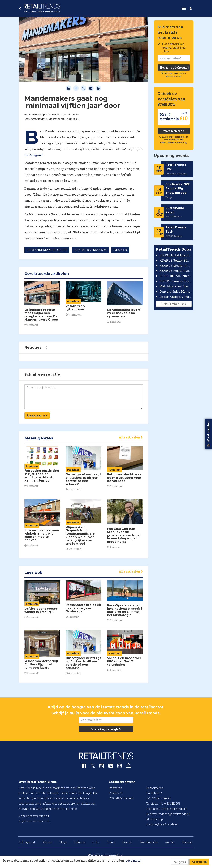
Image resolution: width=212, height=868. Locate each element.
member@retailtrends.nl (162, 824)
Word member (174, 131)
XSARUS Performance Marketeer (175, 271)
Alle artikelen (131, 437)
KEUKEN (120, 250)
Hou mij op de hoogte (175, 67)
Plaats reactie (37, 415)
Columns (80, 842)
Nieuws (47, 842)
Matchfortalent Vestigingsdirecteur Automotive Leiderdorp (175, 286)
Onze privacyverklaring (34, 816)
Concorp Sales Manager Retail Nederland (175, 291)
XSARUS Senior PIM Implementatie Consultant (175, 260)
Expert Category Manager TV (175, 297)
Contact (127, 842)
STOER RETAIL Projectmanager (175, 276)
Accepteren (199, 862)
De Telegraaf (34, 155)
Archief (170, 842)
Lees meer (133, 860)
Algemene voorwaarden (34, 821)
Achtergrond (27, 842)
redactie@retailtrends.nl (174, 814)
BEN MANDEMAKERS (90, 250)
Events (111, 842)
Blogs (63, 842)
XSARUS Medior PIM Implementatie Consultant (175, 266)
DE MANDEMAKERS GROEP (47, 250)
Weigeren (180, 862)
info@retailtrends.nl (174, 809)
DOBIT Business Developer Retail (175, 281)
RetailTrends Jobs (174, 304)
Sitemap (187, 842)
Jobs (96, 842)
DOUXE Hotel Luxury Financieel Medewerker (175, 255)
